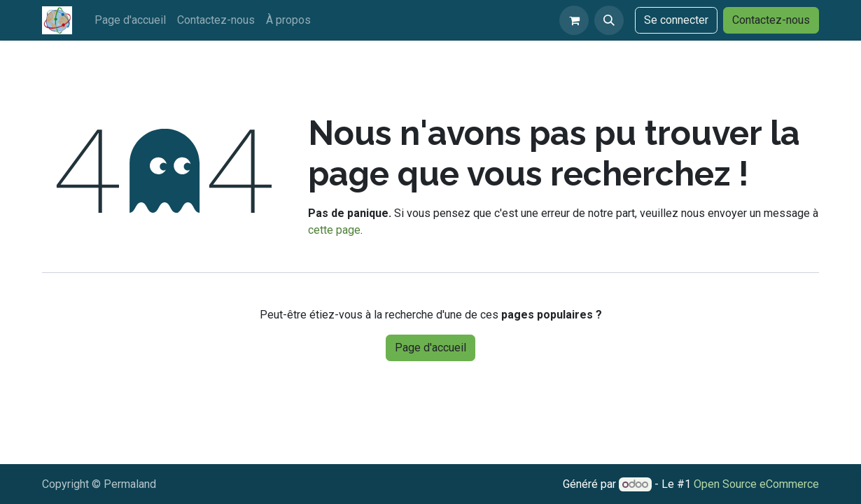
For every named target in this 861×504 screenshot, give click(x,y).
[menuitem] (130, 20)
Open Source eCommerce (756, 484)
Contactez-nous (771, 20)
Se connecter (676, 20)
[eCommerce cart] (574, 20)
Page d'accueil (430, 348)
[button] (609, 20)
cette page (334, 230)
